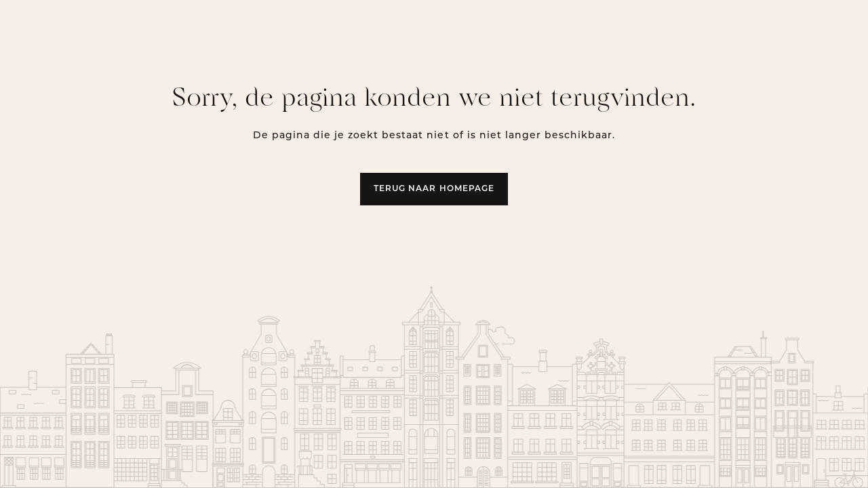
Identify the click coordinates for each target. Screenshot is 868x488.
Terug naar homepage (434, 189)
